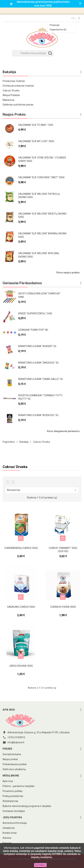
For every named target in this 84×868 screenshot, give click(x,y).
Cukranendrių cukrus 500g (21, 548)
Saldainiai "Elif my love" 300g (36, 141)
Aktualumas (42, 490)
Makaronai (8, 100)
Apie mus (8, 781)
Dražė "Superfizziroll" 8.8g (35, 313)
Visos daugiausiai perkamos (63, 431)
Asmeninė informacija (15, 823)
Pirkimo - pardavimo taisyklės (19, 786)
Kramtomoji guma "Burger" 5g (37, 346)
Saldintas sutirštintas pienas (18, 105)
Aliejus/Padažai (11, 95)
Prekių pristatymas (13, 796)
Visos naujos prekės (68, 273)
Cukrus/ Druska (11, 90)
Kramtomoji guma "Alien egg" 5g (38, 415)
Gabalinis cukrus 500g (21, 607)
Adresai (7, 838)
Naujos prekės (10, 759)
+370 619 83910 (16, 737)
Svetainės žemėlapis (14, 811)
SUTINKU (40, 865)
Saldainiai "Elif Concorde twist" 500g (41, 177)
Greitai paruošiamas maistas (18, 86)
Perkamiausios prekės (15, 764)
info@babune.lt (16, 742)
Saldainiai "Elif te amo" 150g (36, 125)
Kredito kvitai (10, 833)
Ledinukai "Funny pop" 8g (33, 330)
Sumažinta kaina (12, 754)
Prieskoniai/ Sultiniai (14, 81)
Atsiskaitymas (10, 801)
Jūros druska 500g (21, 666)
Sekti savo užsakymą (14, 769)
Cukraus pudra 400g (63, 607)
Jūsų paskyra (12, 817)
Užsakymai (9, 828)
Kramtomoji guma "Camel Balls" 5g (41, 379)
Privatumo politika (12, 791)
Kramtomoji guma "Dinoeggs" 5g (38, 363)
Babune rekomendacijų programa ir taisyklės (27, 806)
